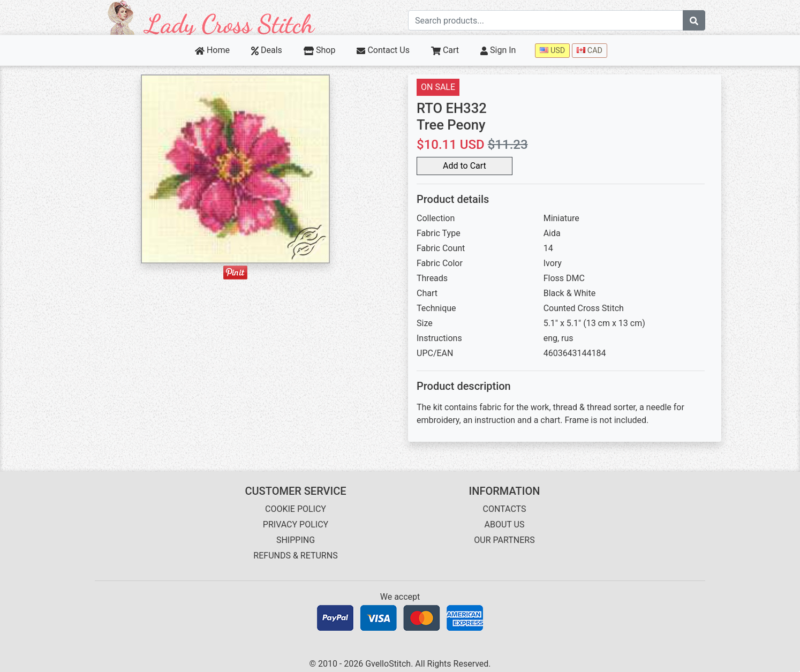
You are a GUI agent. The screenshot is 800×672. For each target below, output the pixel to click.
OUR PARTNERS (504, 540)
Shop (320, 50)
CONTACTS (505, 509)
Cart (445, 50)
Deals (267, 50)
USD (552, 51)
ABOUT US (505, 524)
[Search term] (546, 20)
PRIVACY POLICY (296, 524)
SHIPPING (296, 540)
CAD (590, 51)
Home (212, 50)
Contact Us (383, 50)
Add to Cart (465, 166)
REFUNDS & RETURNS (295, 556)
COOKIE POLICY (296, 509)
